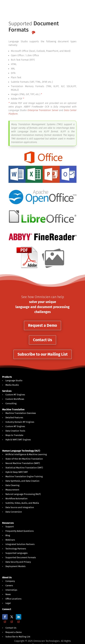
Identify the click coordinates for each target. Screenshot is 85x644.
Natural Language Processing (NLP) (23, 494)
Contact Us (42, 340)
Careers (9, 585)
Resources (8, 523)
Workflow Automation (16, 499)
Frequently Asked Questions (20, 531)
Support (10, 527)
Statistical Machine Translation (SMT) (24, 468)
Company (10, 581)
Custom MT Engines (15, 395)
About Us (7, 578)
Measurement (12, 490)
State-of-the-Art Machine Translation (24, 459)
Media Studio (12, 385)
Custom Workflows (15, 399)
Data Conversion (14, 512)
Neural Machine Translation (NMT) (23, 463)
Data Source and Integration (20, 507)
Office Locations (13, 599)
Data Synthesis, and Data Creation (22, 481)
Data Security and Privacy (18, 562)
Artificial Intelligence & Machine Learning (26, 454)
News (8, 594)
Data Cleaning (12, 485)
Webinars (10, 540)
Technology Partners (16, 549)
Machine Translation (13, 410)
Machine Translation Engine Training (24, 476)
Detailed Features (14, 418)
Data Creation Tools (15, 431)
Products (7, 377)
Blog (8, 535)
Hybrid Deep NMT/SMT (17, 472)
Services (7, 391)
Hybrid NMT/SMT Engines (18, 440)
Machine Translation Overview (21, 413)
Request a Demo (42, 325)
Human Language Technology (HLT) (21, 451)
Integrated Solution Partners (20, 544)
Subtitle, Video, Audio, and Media (22, 503)
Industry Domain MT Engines (20, 422)
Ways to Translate (14, 435)
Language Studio (14, 381)
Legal (8, 603)
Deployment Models (15, 566)
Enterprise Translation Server (43, 110)
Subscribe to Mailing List (18, 637)
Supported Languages (16, 553)
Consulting (11, 403)
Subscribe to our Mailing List (43, 354)
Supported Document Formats (21, 557)
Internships (11, 590)
